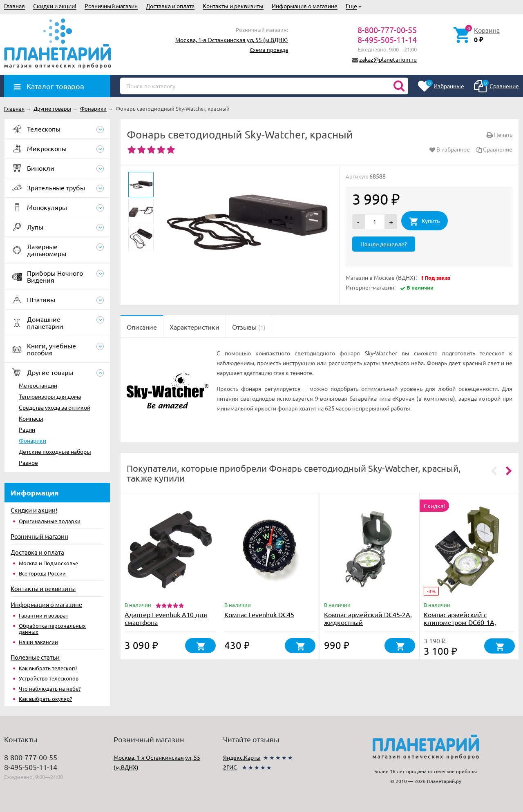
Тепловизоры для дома (50, 396)
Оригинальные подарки (50, 521)
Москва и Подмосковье (48, 563)
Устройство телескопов (49, 678)
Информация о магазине (305, 6)
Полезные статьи (35, 657)
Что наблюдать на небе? (50, 688)
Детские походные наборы (55, 451)
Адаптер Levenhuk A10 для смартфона (166, 618)
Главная (15, 6)
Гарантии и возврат (44, 615)
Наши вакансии (38, 642)
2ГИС (230, 767)
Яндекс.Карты (242, 757)
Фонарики (32, 440)
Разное (28, 462)
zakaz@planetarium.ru (388, 59)
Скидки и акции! (55, 6)
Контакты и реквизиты (233, 6)
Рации (27, 429)
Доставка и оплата (170, 6)
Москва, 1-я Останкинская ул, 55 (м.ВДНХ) (232, 40)
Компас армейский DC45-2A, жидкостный (368, 618)
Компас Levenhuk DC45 (259, 614)
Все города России (42, 573)
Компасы (31, 418)
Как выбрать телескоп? (48, 668)
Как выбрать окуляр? (45, 699)
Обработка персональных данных (52, 629)
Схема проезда (269, 50)
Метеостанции (38, 385)
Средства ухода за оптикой (55, 407)
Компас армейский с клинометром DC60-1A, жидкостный (460, 622)
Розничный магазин (111, 6)
